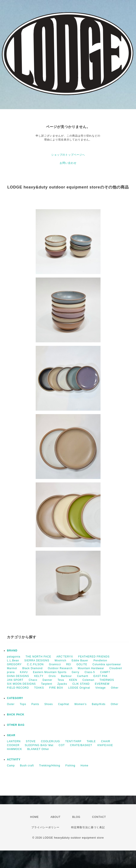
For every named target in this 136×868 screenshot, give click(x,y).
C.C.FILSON (35, 664)
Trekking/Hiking (50, 766)
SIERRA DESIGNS (37, 661)
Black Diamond (32, 668)
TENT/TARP (73, 741)
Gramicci (55, 664)
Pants (35, 704)
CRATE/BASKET (81, 745)
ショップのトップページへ (68, 155)
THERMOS (107, 680)
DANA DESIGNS (18, 676)
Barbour (66, 676)
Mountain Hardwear (91, 668)
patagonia (14, 657)
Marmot (12, 668)
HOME (34, 817)
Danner (47, 680)
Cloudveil (116, 668)
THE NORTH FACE (38, 657)
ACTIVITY (14, 759)
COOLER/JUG (50, 741)
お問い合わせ (68, 163)
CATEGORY (15, 698)
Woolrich (60, 661)
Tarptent (47, 684)
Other (115, 688)
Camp (11, 766)
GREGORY (14, 664)
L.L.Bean (13, 661)
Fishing (70, 766)
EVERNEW (102, 684)
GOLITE (82, 664)
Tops (23, 704)
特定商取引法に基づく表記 (88, 827)
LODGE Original (79, 688)
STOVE (31, 741)
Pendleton (100, 661)
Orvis (52, 676)
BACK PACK (16, 715)
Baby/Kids (99, 704)
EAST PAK (101, 676)
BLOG (76, 817)
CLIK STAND (81, 684)
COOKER (13, 745)
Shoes (49, 704)
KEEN (73, 680)
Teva (61, 680)
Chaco (33, 680)
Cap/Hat (64, 704)
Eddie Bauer (80, 661)
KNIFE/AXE (105, 745)
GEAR (11, 735)
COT (62, 745)
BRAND (12, 651)
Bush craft (27, 766)
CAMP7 (105, 672)
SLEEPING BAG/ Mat (39, 745)
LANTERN (14, 741)
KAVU (24, 672)
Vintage (100, 688)
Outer (11, 704)
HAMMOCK (14, 749)
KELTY (39, 676)
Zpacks (62, 684)
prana (11, 672)
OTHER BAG (16, 725)
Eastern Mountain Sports (50, 672)
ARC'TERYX (65, 657)
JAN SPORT (15, 680)
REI (69, 664)
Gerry (76, 672)
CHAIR (106, 741)
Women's (80, 704)
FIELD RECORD (18, 688)
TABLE (91, 741)
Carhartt (82, 676)
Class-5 (90, 672)
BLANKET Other (38, 749)
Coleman (88, 680)
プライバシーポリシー (45, 827)
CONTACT (99, 817)
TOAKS (39, 688)
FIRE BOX (56, 688)
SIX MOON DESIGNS (21, 684)
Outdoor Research (60, 668)
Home (85, 766)
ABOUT (56, 817)
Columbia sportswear (107, 664)
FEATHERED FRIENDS (94, 657)
